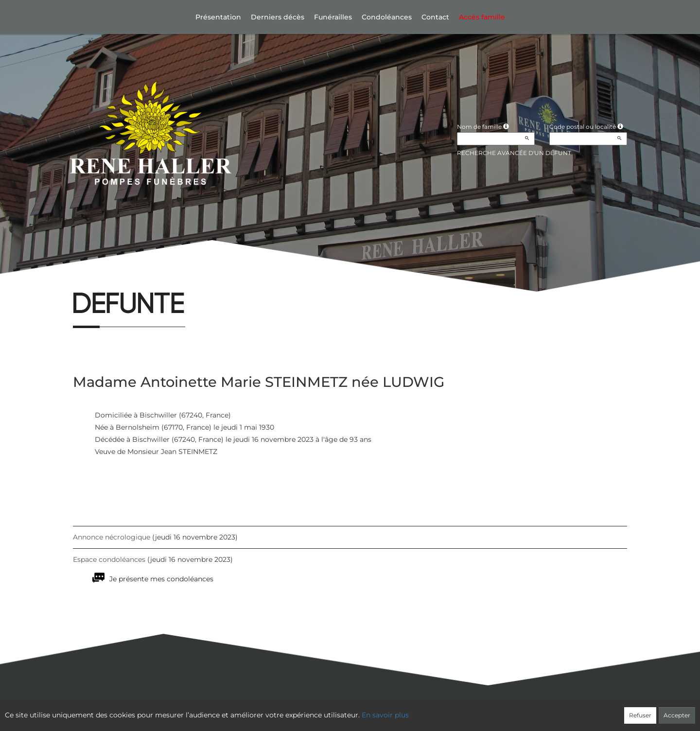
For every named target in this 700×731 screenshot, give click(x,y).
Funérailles (333, 17)
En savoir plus (385, 715)
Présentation (218, 17)
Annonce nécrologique (112, 537)
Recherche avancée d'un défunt (514, 153)
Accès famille (482, 17)
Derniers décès (278, 17)
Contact (435, 17)
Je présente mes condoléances (161, 579)
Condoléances (387, 17)
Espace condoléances (109, 559)
